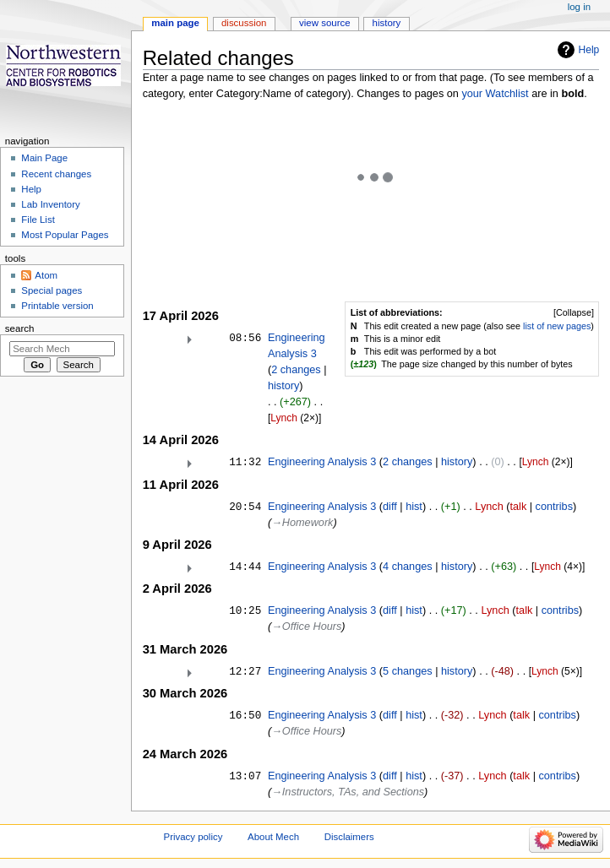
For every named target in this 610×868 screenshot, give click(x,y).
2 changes (296, 370)
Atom (46, 275)
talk (518, 507)
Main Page (44, 158)
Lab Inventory (50, 204)
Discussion (244, 23)
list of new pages (557, 326)
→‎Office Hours (306, 627)
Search (20, 328)
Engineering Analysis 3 (322, 462)
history (283, 386)
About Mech (273, 837)
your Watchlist (495, 94)
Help (589, 50)
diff (390, 507)
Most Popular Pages (65, 235)
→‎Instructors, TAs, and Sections (348, 792)
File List (38, 220)
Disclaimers (349, 837)
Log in (579, 7)
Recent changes (56, 174)
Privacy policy (193, 837)
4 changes (408, 567)
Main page (175, 23)
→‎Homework (302, 523)
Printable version (57, 306)
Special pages (52, 290)
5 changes (408, 671)
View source (324, 23)
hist (414, 507)
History (387, 23)
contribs (554, 507)
